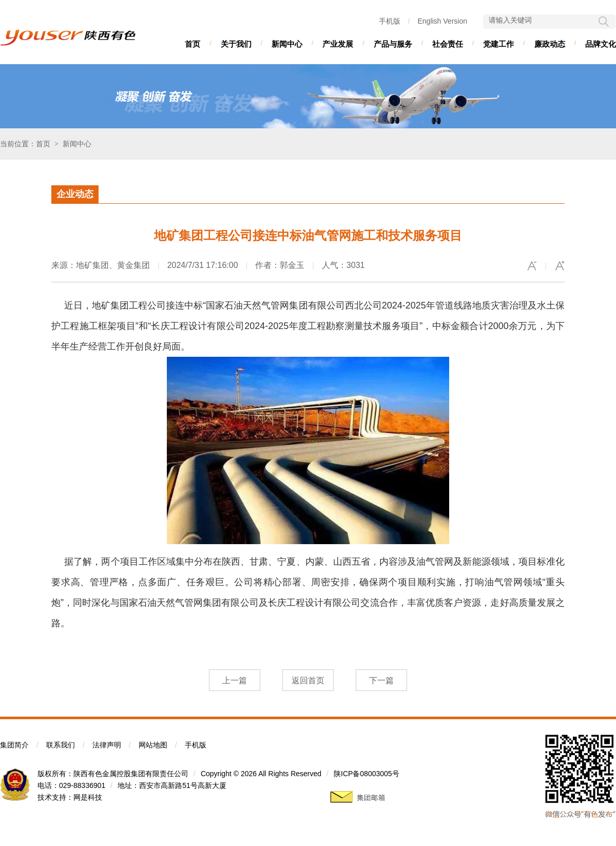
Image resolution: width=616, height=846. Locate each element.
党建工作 (498, 44)
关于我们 (236, 44)
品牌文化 (601, 44)
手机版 (390, 21)
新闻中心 (287, 44)
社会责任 (448, 44)
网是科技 (88, 797)
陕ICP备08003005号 (367, 774)
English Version (442, 21)
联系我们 (61, 745)
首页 (192, 44)
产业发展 (338, 44)
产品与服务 (393, 44)
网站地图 (153, 745)
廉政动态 (550, 44)
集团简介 (14, 745)
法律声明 (107, 745)
